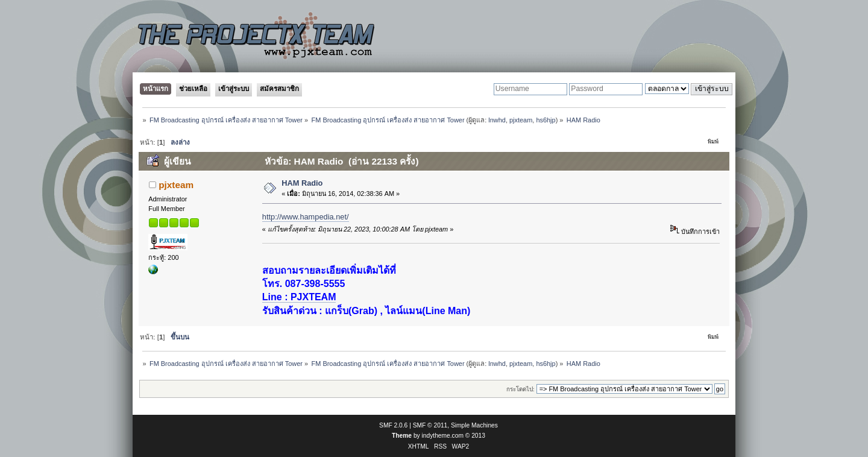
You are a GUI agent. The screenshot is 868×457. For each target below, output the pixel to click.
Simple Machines (474, 425)
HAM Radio (302, 183)
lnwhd (497, 120)
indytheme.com (443, 436)
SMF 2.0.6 (393, 425)
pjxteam (521, 120)
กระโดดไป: (520, 389)
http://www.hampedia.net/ (306, 217)
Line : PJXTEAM (299, 297)
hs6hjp (546, 120)
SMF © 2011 (430, 425)
